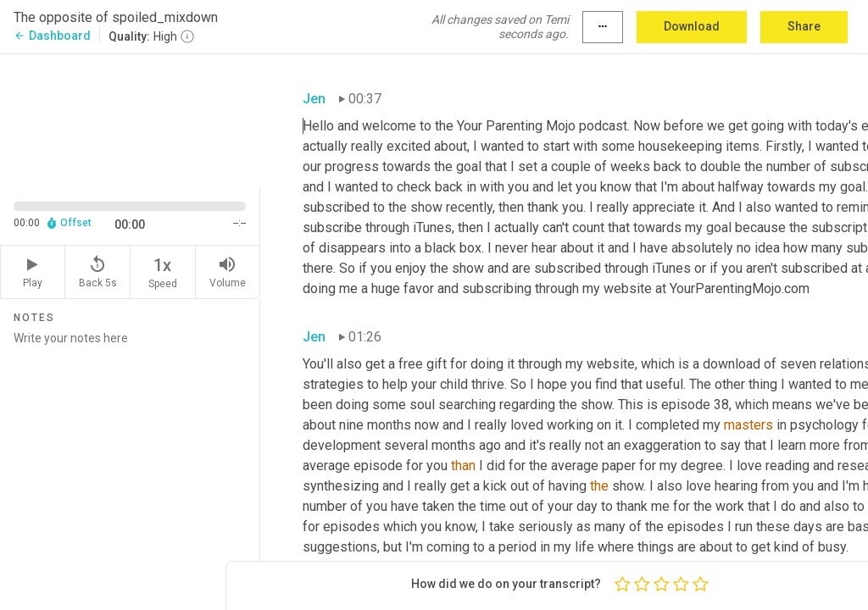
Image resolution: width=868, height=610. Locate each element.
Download (692, 26)
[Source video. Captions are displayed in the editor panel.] (130, 119)
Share (804, 26)
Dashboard (52, 36)
